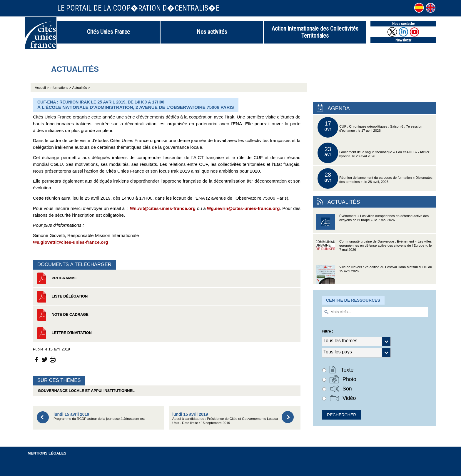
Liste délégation (62, 297)
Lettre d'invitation (64, 333)
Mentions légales (47, 453)
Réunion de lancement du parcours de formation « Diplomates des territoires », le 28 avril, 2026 (375, 178)
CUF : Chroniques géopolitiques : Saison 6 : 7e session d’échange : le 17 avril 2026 (370, 127)
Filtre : (327, 331)
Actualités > (81, 88)
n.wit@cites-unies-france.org (165, 208)
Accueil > (42, 88)
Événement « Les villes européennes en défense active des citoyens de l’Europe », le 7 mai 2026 (372, 224)
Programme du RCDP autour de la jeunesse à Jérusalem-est (99, 416)
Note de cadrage (62, 315)
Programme (56, 278)
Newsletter (403, 40)
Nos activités (212, 32)
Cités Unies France (108, 32)
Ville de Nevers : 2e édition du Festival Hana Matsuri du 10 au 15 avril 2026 (374, 275)
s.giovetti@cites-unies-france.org (72, 242)
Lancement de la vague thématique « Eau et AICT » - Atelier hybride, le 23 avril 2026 (373, 153)
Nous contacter (404, 24)
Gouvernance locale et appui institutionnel (85, 391)
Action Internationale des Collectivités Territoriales (315, 32)
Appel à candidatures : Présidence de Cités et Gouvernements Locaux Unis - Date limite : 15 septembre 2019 (225, 418)
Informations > (60, 88)
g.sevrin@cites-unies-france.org (245, 208)
